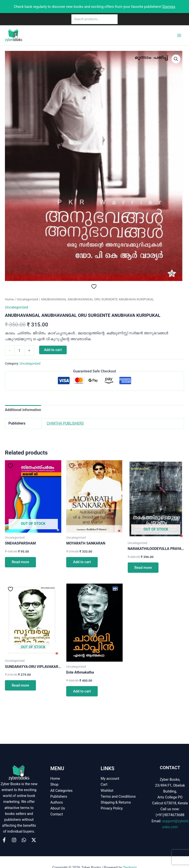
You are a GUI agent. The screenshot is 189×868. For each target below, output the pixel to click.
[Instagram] (14, 840)
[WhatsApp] (24, 840)
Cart (104, 784)
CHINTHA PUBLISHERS (65, 423)
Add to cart (53, 350)
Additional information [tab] (23, 410)
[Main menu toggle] (179, 35)
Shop (55, 784)
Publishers (59, 796)
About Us (58, 808)
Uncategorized (27, 299)
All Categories (62, 791)
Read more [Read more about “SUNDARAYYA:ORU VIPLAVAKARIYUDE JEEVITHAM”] (20, 685)
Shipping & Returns (116, 802)
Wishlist (107, 791)
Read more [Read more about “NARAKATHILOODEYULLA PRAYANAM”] (143, 568)
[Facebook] (4, 840)
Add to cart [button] (82, 562)
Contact (57, 814)
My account (110, 779)
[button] (176, 59)
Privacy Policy (112, 808)
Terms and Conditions (118, 796)
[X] (34, 840)
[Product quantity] (19, 351)
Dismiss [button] (169, 7)
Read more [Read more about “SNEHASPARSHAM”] (20, 562)
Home (9, 299)
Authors (57, 802)
